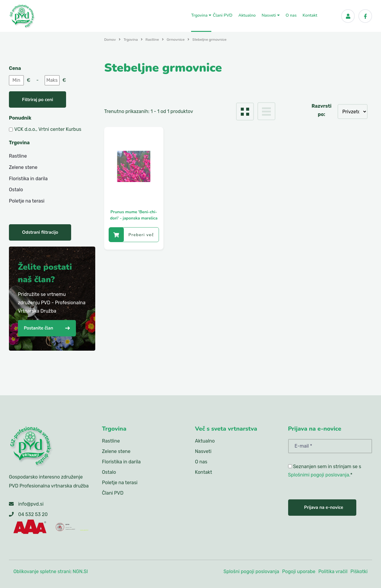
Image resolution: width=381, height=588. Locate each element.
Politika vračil (333, 571)
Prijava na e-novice (324, 507)
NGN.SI (80, 571)
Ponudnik (20, 118)
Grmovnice (176, 40)
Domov (110, 40)
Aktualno (247, 15)
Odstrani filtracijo (40, 232)
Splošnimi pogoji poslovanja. (319, 475)
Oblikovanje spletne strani (42, 571)
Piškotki (359, 571)
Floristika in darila (28, 179)
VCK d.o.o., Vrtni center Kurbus (48, 129)
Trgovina (201, 15)
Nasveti (271, 15)
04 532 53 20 (33, 514)
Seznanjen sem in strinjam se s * (325, 471)
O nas (291, 15)
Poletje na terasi (27, 201)
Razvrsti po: (322, 110)
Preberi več (131, 235)
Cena (15, 68)
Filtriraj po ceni (38, 100)
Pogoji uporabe (299, 571)
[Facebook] (365, 16)
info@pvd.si (31, 504)
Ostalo (16, 190)
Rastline (152, 40)
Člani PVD (223, 15)
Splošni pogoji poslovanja (251, 571)
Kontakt (310, 15)
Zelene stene (23, 167)
